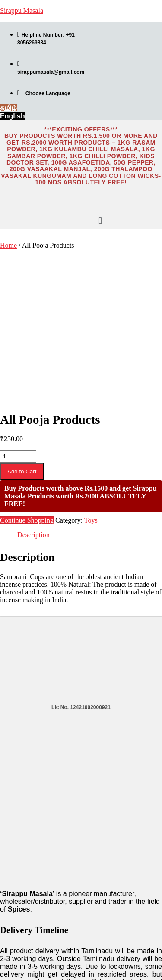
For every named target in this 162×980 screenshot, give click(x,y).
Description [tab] (33, 379)
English (11, 967)
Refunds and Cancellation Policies (35, 932)
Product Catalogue (25, 877)
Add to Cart (22, 316)
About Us (13, 888)
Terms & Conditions (26, 908)
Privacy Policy (19, 919)
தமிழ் (9, 975)
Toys (91, 365)
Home (8, 245)
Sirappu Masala (22, 11)
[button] (100, 221)
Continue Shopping (27, 365)
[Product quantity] (18, 301)
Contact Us (15, 898)
